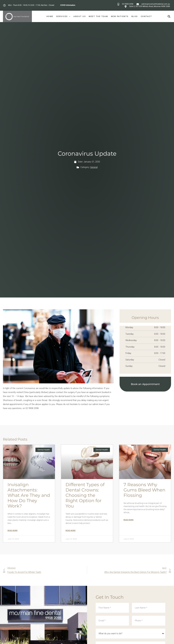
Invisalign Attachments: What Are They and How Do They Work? (29, 495)
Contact (146, 16)
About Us (80, 16)
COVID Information (68, 5)
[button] (169, 16)
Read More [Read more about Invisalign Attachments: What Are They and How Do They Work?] (13, 531)
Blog (135, 16)
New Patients (120, 16)
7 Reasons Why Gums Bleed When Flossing (144, 490)
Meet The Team (98, 16)
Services (63, 16)
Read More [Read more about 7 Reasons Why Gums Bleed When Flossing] (129, 520)
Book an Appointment (145, 384)
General (94, 167)
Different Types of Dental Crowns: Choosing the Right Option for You (85, 495)
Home (50, 16)
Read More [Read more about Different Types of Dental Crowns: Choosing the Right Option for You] (71, 531)
